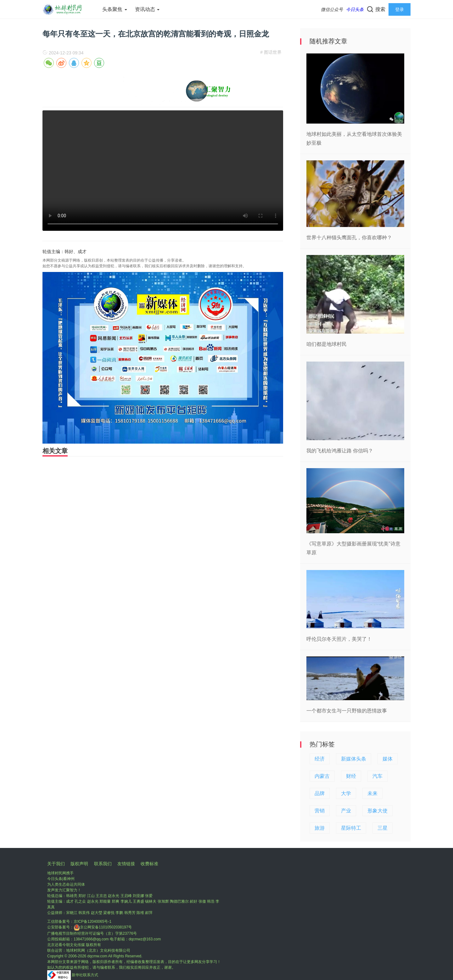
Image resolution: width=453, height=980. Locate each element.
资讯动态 (147, 9)
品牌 (320, 793)
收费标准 (149, 864)
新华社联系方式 (85, 975)
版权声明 (79, 864)
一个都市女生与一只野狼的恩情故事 (347, 711)
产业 (346, 811)
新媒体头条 (354, 759)
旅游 (320, 828)
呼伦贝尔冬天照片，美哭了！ (339, 639)
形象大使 (377, 811)
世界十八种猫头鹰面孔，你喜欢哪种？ (349, 238)
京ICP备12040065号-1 (92, 922)
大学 (346, 793)
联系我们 (103, 864)
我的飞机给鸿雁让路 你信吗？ (340, 451)
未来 (372, 793)
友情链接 (126, 864)
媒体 (388, 759)
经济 (320, 759)
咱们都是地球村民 (327, 344)
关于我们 (56, 864)
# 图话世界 (271, 52)
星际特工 (351, 828)
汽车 (377, 776)
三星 (383, 828)
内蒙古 (322, 776)
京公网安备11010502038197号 (103, 927)
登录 (400, 9)
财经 (351, 776)
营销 (320, 811)
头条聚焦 (115, 9)
